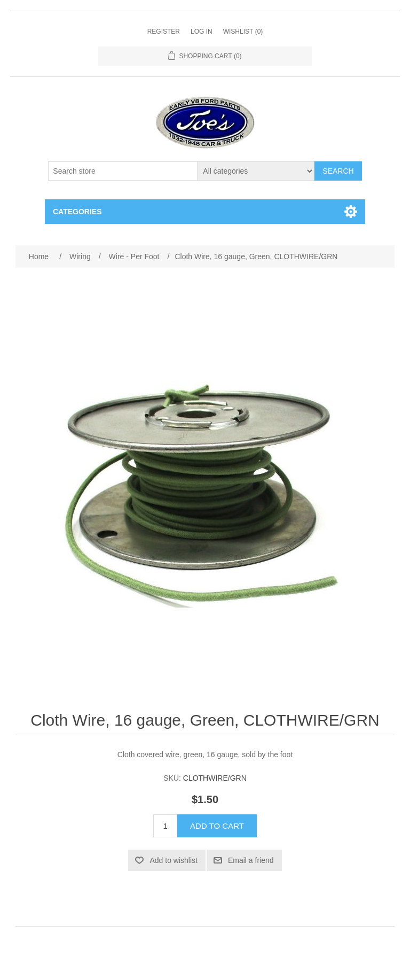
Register (164, 32)
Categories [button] (77, 212)
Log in (202, 32)
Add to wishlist (173, 860)
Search (338, 171)
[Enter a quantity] (165, 826)
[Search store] (123, 171)
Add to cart (217, 826)
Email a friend (251, 860)
